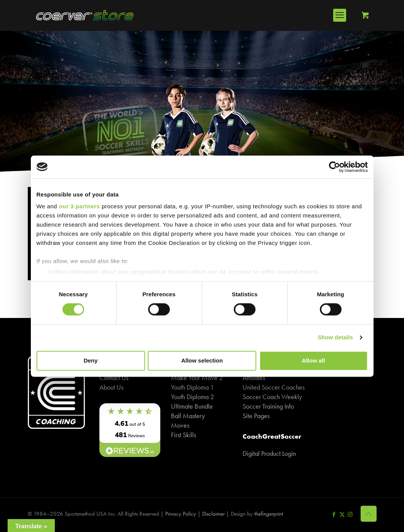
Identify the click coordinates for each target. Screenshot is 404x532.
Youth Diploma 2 (192, 397)
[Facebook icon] (334, 514)
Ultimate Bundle (192, 406)
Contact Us (114, 378)
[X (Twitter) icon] (342, 514)
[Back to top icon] (369, 514)
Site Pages (256, 416)
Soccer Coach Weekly (272, 397)
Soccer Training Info (268, 406)
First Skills (184, 435)
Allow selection (202, 360)
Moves (180, 425)
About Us (111, 387)
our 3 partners (80, 206)
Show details (335, 338)
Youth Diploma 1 (192, 387)
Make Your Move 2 (197, 378)
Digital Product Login (269, 453)
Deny (91, 360)
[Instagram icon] (350, 514)
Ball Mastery (188, 416)
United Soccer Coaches (274, 387)
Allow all (314, 360)
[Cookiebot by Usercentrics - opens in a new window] (335, 167)
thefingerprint (269, 514)
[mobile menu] (340, 15)
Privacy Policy (181, 514)
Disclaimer (213, 514)
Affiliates (254, 378)
